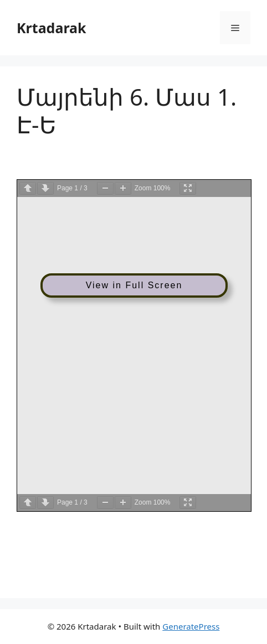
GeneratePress (191, 626)
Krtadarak (52, 28)
